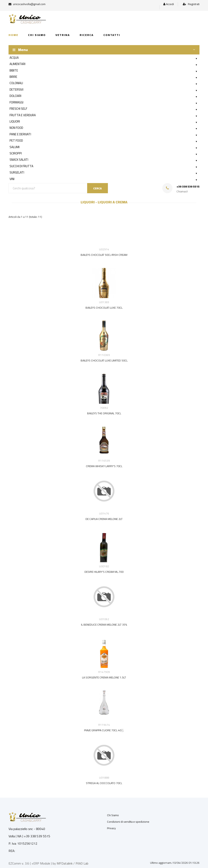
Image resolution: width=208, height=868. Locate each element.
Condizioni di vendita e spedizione (128, 822)
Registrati (191, 4)
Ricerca (87, 35)
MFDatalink (65, 863)
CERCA (97, 188)
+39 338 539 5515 (188, 187)
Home (13, 35)
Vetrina (63, 35)
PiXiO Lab (82, 863)
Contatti (112, 35)
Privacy (111, 828)
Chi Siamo (113, 815)
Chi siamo (37, 35)
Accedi (169, 4)
